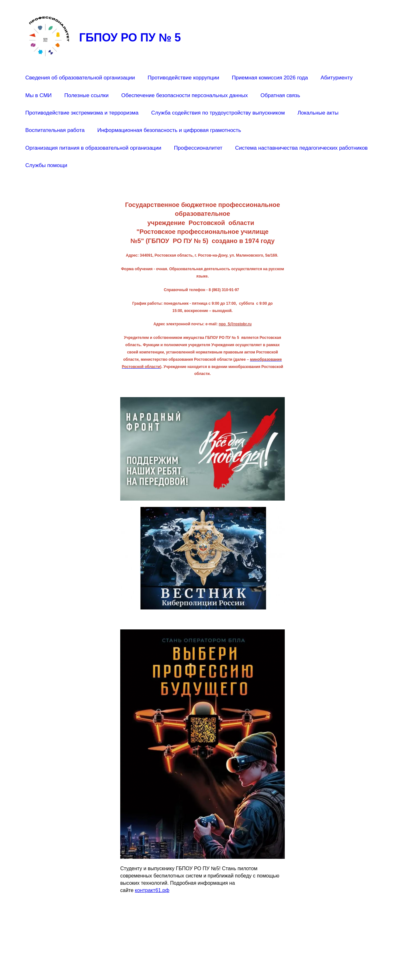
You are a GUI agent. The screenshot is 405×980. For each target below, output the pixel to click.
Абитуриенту (336, 78)
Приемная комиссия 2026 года (270, 78)
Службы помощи (46, 165)
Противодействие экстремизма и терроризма (82, 113)
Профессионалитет (198, 148)
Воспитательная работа (55, 130)
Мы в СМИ (38, 95)
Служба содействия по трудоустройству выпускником (218, 113)
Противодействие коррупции (184, 78)
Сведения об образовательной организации (80, 78)
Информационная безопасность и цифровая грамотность (169, 130)
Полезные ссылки (86, 95)
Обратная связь (280, 95)
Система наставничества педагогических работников (301, 148)
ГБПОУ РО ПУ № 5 (130, 37)
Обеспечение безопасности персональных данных (184, 95)
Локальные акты (318, 113)
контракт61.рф (152, 890)
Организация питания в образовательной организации (93, 148)
